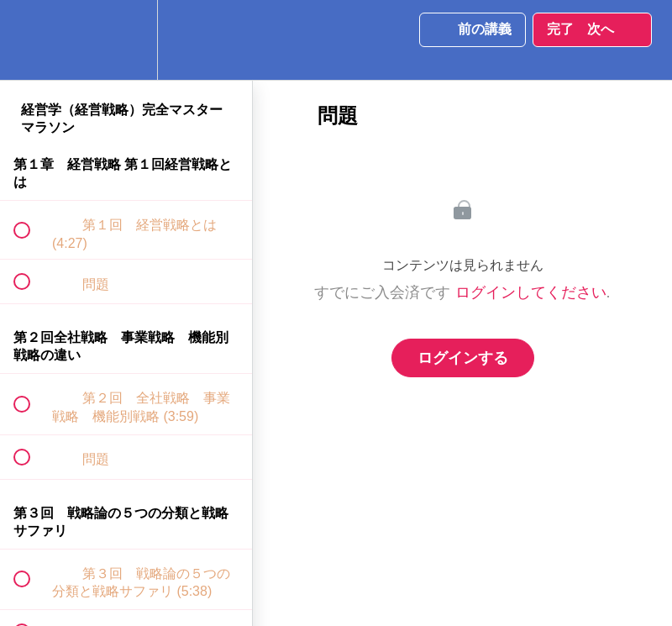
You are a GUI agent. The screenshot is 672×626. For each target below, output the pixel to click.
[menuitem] (126, 40)
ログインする (463, 358)
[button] (31, 40)
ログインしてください (531, 292)
